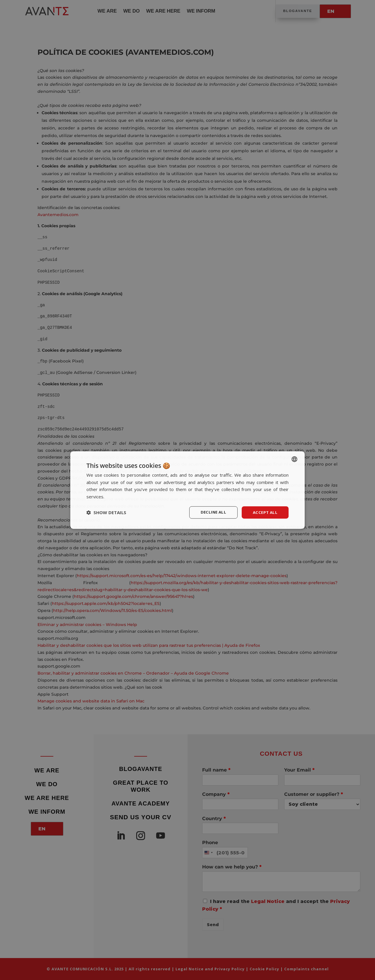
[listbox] (294, 459)
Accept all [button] (264, 512)
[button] (106, 512)
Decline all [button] (211, 512)
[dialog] (187, 490)
